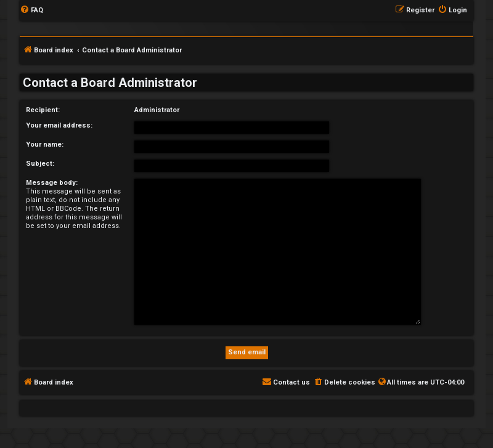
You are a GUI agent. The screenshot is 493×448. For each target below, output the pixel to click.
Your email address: (59, 125)
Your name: (45, 145)
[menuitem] (31, 10)
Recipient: (43, 110)
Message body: (52, 183)
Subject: (40, 164)
